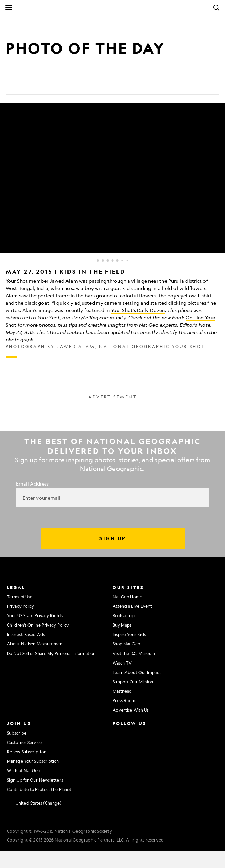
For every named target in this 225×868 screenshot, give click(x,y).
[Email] (45, 84)
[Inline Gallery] (112, 230)
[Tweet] (28, 84)
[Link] (61, 84)
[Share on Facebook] (11, 84)
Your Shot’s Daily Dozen (138, 310)
